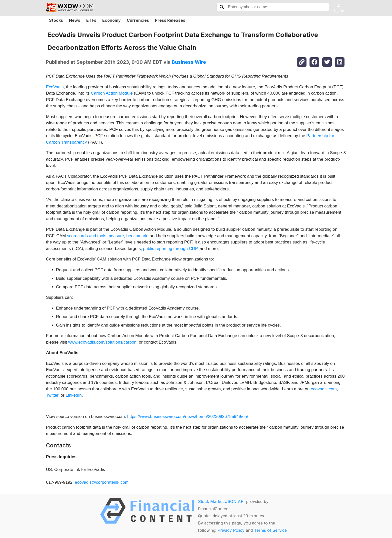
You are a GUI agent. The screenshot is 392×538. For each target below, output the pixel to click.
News (75, 20)
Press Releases (170, 20)
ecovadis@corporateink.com (102, 482)
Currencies (138, 20)
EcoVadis (55, 87)
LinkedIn (73, 395)
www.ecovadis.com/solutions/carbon (102, 342)
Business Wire (189, 62)
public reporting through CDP (170, 249)
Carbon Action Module (112, 93)
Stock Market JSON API (221, 501)
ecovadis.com (324, 389)
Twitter (52, 395)
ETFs (91, 20)
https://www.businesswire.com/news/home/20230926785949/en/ (188, 417)
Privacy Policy (231, 530)
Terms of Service (270, 530)
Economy (111, 20)
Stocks (56, 20)
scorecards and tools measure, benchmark (107, 236)
